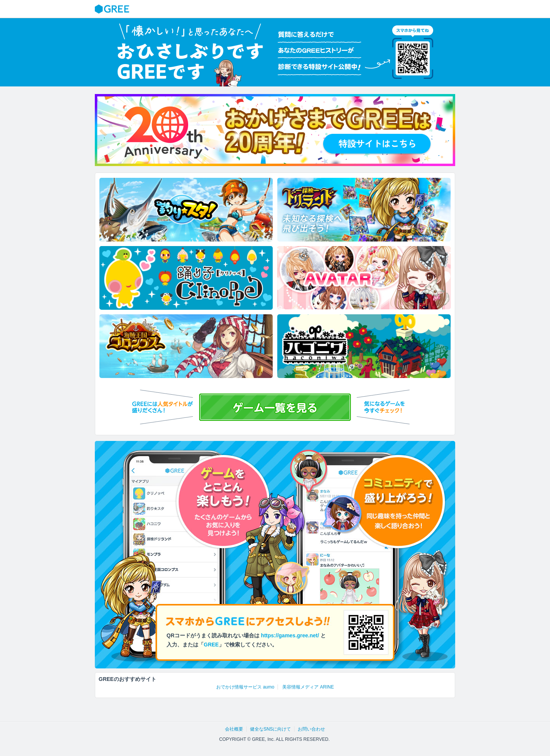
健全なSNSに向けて (271, 729)
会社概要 (234, 729)
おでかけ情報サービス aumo (245, 687)
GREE (113, 9)
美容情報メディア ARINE (308, 687)
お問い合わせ (311, 729)
